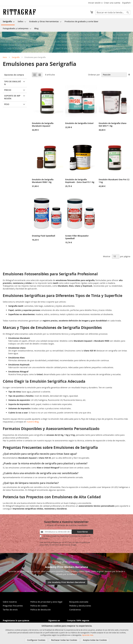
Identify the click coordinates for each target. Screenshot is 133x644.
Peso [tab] (7, 104)
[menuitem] (8, 22)
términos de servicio (60, 545)
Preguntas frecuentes (13, 606)
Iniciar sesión (94, 3)
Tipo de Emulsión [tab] (13, 83)
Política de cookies (39, 606)
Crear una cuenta (112, 3)
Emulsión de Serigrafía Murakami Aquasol (43, 125)
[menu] (66, 25)
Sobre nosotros (10, 602)
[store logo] (19, 12)
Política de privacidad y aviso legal (46, 602)
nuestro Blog (33, 422)
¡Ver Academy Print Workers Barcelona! (66, 582)
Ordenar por (94, 75)
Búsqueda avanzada (79, 602)
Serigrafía (16, 57)
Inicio (5, 57)
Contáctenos (75, 610)
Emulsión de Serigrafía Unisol (79, 123)
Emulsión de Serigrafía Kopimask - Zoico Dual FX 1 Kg (80, 181)
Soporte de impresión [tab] (12, 97)
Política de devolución (41, 610)
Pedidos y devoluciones (80, 606)
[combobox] (113, 12)
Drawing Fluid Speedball (43, 236)
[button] (127, 3)
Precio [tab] (8, 90)
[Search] (128, 12)
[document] (67, 633)
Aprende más (88, 635)
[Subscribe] (82, 532)
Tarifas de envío (10, 610)
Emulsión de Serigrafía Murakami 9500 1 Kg (43, 181)
